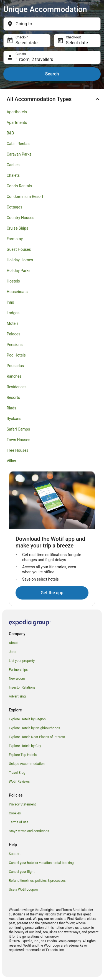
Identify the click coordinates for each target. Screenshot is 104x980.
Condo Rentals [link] (19, 186)
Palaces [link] (13, 334)
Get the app (52, 593)
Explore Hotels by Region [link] (27, 719)
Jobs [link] (12, 652)
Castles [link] (13, 165)
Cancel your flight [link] (22, 872)
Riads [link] (12, 408)
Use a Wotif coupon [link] (23, 890)
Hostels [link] (13, 281)
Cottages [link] (14, 207)
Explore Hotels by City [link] (25, 746)
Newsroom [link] (17, 679)
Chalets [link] (13, 175)
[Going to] (52, 24)
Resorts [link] (13, 397)
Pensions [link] (15, 345)
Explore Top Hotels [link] (23, 755)
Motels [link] (13, 323)
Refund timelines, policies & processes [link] (37, 881)
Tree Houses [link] (17, 450)
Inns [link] (10, 302)
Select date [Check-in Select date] (26, 43)
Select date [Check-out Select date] (77, 43)
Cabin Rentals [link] (19, 144)
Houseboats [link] (17, 292)
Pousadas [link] (15, 366)
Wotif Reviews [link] (19, 782)
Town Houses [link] (18, 440)
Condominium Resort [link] (25, 197)
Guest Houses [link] (19, 249)
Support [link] (15, 854)
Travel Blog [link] (17, 773)
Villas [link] (11, 461)
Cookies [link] (15, 813)
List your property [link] (22, 661)
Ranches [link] (14, 376)
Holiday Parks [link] (19, 271)
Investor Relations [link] (22, 687)
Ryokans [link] (14, 419)
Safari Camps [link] (18, 429)
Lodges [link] (13, 313)
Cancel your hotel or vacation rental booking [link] (41, 863)
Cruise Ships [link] (17, 228)
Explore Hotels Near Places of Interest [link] (37, 737)
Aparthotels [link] (17, 112)
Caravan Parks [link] (19, 154)
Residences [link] (17, 387)
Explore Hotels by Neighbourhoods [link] (34, 728)
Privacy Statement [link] (22, 804)
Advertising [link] (17, 696)
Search (52, 74)
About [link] (13, 643)
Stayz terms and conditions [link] (29, 831)
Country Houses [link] (21, 218)
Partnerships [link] (18, 670)
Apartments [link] (17, 122)
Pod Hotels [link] (16, 355)
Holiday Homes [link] (20, 260)
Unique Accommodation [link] (27, 764)
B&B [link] (10, 133)
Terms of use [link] (19, 822)
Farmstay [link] (15, 239)
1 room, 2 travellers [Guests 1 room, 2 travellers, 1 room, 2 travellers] (34, 59)
